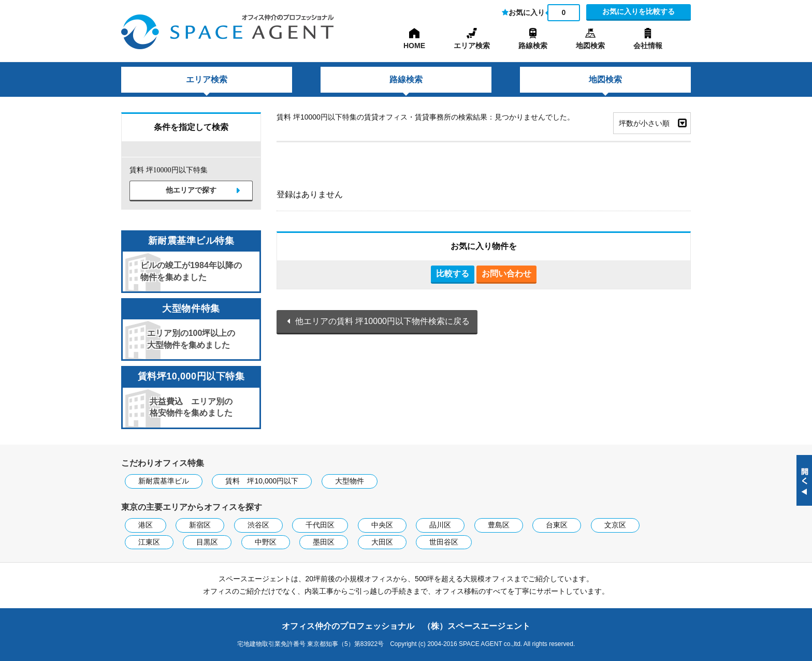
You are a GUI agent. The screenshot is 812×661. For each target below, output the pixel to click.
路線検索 (533, 46)
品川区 (440, 525)
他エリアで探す (191, 190)
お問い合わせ (506, 274)
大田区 (382, 542)
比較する (453, 274)
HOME (414, 46)
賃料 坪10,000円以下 (262, 481)
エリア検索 (472, 46)
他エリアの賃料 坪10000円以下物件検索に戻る (382, 321)
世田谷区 (444, 542)
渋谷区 (258, 525)
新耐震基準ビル (164, 481)
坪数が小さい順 (644, 123)
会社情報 (648, 46)
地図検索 (590, 46)
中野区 (266, 542)
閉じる (804, 480)
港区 (146, 525)
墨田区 (324, 542)
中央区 (382, 525)
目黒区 (207, 542)
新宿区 (200, 525)
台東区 (557, 525)
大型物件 (350, 481)
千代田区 (320, 525)
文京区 (615, 525)
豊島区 (499, 525)
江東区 (149, 542)
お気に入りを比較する (639, 11)
